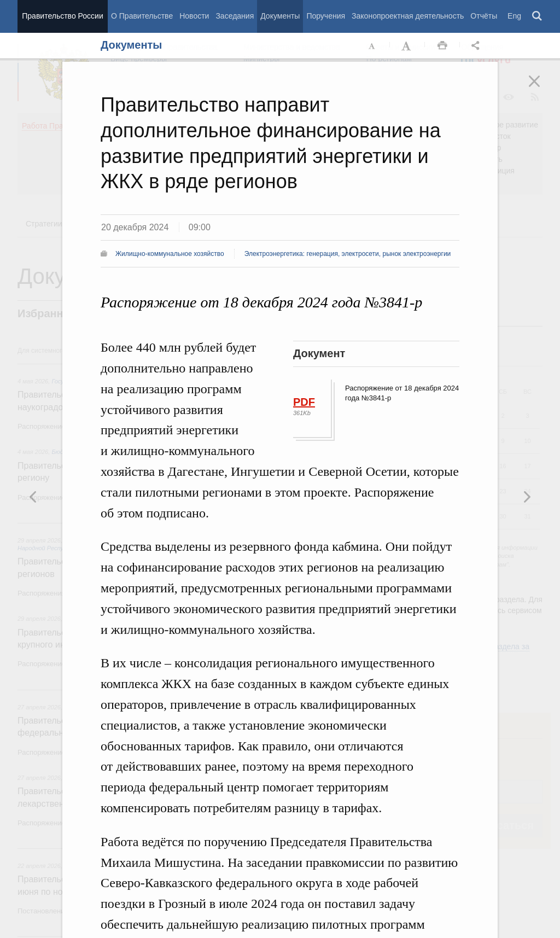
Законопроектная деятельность (408, 16)
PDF (304, 402)
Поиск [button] (538, 16)
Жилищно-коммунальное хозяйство (170, 254)
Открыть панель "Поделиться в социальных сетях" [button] (477, 46)
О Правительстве (142, 16)
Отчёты (484, 16)
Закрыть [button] (542, 89)
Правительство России (62, 16)
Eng (514, 16)
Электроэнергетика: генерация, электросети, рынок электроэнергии (348, 254)
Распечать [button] (442, 46)
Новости (194, 16)
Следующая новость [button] (33, 497)
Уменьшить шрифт (372, 46)
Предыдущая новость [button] (527, 497)
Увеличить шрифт (407, 46)
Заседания (235, 16)
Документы (280, 16)
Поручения (326, 16)
